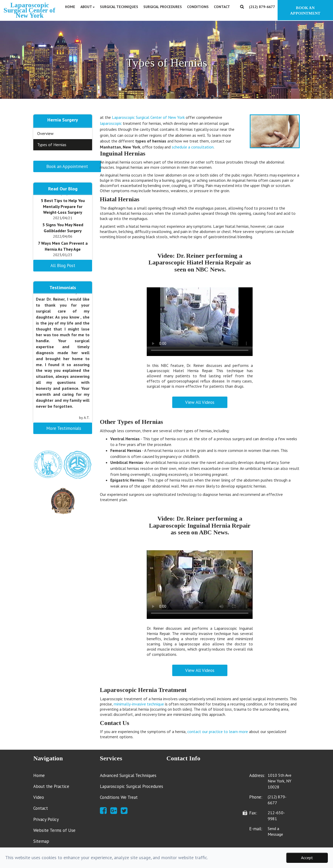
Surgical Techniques (119, 7)
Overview (45, 133)
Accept (307, 858)
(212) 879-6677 (262, 7)
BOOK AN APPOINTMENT (305, 11)
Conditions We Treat (119, 797)
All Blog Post (63, 265)
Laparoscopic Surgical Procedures (132, 786)
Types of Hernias (52, 145)
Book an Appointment (67, 166)
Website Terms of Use (54, 830)
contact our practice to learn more (218, 731)
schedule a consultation (193, 147)
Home (70, 7)
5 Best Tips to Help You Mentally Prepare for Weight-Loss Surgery (63, 206)
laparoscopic (111, 123)
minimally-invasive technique (139, 704)
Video (39, 797)
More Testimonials (64, 428)
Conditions (198, 7)
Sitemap (41, 841)
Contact (222, 7)
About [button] (88, 7)
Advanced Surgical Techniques (128, 775)
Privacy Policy (46, 819)
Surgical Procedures (163, 7)
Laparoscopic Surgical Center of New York (148, 117)
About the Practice (51, 786)
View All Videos (200, 402)
